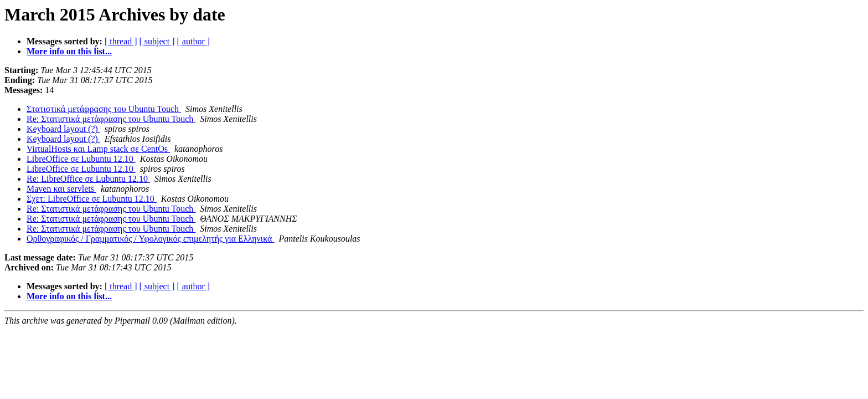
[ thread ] (121, 41)
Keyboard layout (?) (63, 129)
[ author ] (194, 41)
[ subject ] (157, 41)
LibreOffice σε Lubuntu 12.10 (81, 159)
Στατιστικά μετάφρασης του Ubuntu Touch (104, 109)
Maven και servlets (61, 189)
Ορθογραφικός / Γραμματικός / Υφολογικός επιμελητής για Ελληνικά (150, 239)
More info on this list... (69, 51)
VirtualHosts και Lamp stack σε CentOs (98, 149)
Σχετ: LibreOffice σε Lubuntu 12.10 (92, 199)
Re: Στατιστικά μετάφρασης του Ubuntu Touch (111, 119)
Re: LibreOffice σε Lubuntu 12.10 (88, 179)
